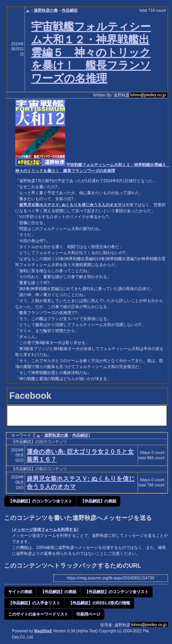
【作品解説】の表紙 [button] (98, 501)
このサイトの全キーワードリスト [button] (38, 614)
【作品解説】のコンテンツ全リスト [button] (40, 501)
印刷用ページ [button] (88, 614)
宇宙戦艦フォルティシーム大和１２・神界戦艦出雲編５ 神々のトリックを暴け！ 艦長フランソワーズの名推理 (91, 52)
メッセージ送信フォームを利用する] (46, 529)
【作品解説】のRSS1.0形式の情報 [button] (99, 603)
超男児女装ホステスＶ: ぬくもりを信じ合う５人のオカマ (70, 205)
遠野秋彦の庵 (46, 10)
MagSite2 (43, 631)
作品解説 (70, 10)
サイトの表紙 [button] (20, 592)
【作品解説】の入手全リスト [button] (34, 603)
